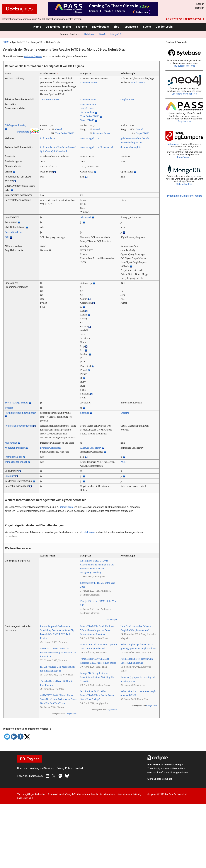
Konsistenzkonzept (15, 448)
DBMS (6, 42)
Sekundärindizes (14, 232)
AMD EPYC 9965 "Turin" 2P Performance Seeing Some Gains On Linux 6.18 (58, 652)
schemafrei (86, 217)
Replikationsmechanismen (19, 426)
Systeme (81, 27)
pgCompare (173, 144)
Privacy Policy (64, 768)
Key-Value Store (88, 104)
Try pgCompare (184, 157)
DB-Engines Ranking (58, 27)
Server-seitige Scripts (16, 403)
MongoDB (116, 34)
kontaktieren (66, 507)
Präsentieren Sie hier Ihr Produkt (184, 196)
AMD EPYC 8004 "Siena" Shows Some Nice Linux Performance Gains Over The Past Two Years (58, 699)
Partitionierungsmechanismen (20, 413)
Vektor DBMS (87, 120)
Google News (71, 714)
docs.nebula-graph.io (131, 147)
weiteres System (33, 56)
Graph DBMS (138, 82)
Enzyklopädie (100, 27)
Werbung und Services (42, 768)
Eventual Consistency (51, 448)
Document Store (88, 99)
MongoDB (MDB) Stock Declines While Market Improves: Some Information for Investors (97, 630)
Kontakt (79, 768)
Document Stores (89, 82)
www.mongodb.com (90, 138)
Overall (59, 129)
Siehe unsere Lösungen (160, 779)
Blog (116, 27)
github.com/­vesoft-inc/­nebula (135, 138)
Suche (147, 27)
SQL (7, 237)
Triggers (9, 408)
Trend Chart (23, 132)
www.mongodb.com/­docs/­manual (97, 147)
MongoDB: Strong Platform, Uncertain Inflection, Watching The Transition (97, 677)
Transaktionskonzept (16, 462)
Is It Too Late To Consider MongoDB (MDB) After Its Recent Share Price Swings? (97, 695)
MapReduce (11, 443)
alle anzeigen (112, 619)
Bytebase (89, 34)
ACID (123, 462)
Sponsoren (131, 27)
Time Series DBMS (50, 99)
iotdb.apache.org (48, 138)
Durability (10, 476)
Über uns (22, 768)
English (200, 4)
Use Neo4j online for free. (185, 94)
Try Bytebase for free (185, 66)
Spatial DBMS (87, 108)
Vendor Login (164, 27)
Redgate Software (193, 19)
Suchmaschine (87, 112)
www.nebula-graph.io (131, 142)
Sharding (85, 413)
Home (37, 27)
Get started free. (185, 184)
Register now (185, 121)
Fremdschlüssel (13, 457)
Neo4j (102, 34)
